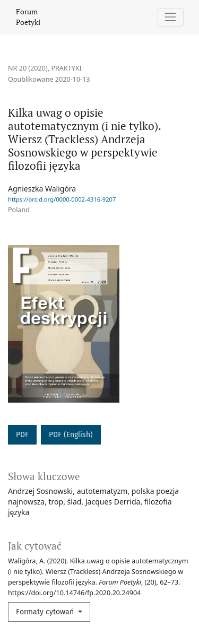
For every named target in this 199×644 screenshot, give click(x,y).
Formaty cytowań (46, 612)
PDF (22, 435)
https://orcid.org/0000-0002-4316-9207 (62, 199)
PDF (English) (71, 435)
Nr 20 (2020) (28, 68)
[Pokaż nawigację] (171, 17)
